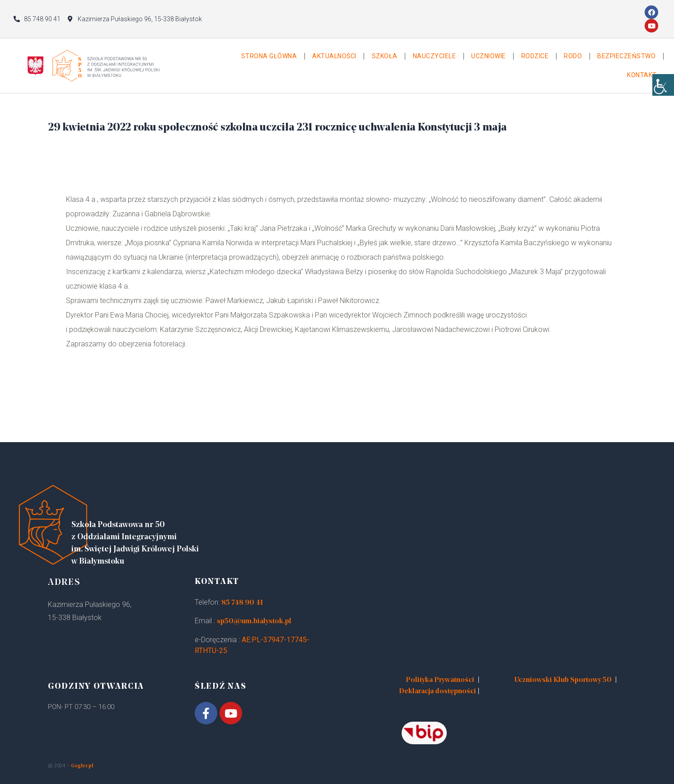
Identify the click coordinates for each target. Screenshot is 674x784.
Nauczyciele (435, 56)
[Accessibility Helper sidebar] (663, 90)
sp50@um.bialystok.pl (254, 621)
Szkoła (385, 56)
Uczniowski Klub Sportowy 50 (563, 680)
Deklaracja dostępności (438, 691)
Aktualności (334, 56)
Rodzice (535, 56)
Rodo (573, 56)
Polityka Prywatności (440, 680)
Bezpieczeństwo (626, 56)
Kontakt (642, 75)
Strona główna (269, 56)
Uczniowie (489, 56)
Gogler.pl (82, 766)
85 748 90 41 (242, 603)
